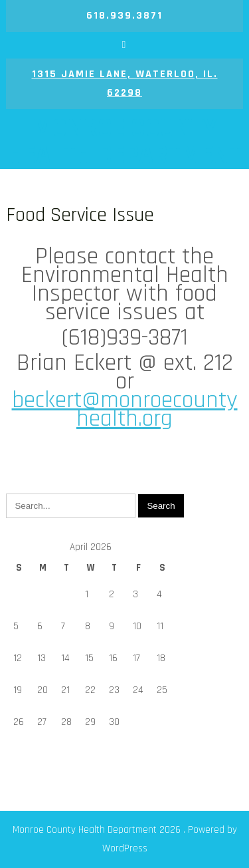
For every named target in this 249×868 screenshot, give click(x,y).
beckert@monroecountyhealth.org (125, 409)
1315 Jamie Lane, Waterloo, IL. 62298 (125, 83)
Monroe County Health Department (124, 142)
